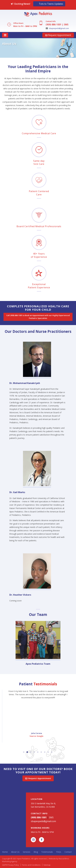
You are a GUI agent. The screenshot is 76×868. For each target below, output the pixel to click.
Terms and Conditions (31, 865)
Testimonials (47, 852)
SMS (66, 25)
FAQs (59, 852)
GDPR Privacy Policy (11, 865)
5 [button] (38, 752)
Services (27, 852)
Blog (36, 852)
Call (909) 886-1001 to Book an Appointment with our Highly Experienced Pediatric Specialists (38, 317)
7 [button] (45, 752)
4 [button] (34, 752)
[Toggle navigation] (5, 35)
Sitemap (47, 865)
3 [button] (31, 752)
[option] (38, 49)
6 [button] (41, 752)
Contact (68, 852)
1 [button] (24, 752)
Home (5, 852)
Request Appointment (58, 35)
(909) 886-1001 (54, 25)
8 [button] (48, 752)
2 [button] (27, 752)
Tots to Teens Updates (51, 4)
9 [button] (52, 752)
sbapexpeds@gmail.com (57, 28)
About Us (15, 852)
